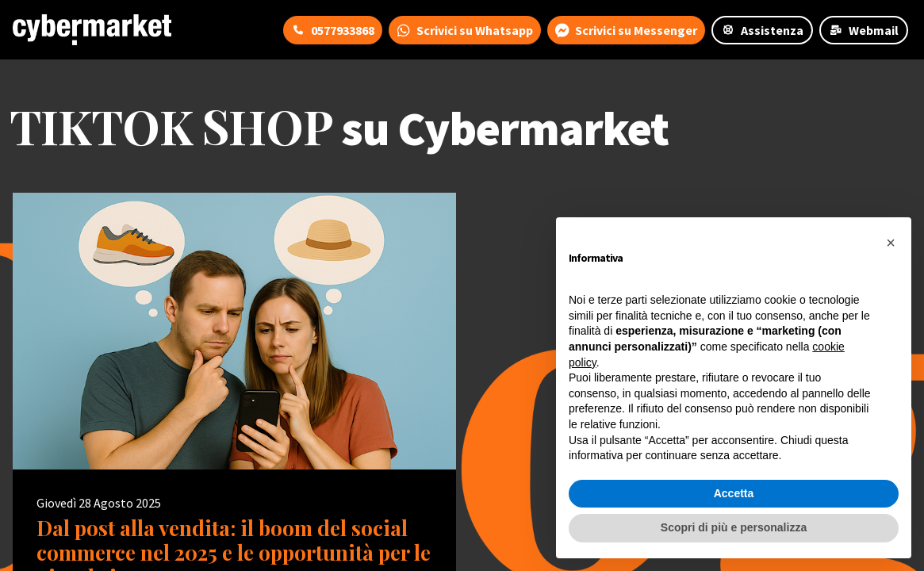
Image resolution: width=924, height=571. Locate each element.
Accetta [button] (734, 493)
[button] (891, 243)
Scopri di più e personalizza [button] (734, 527)
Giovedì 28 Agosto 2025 (99, 503)
